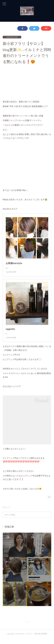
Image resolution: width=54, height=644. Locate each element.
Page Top (27, 628)
